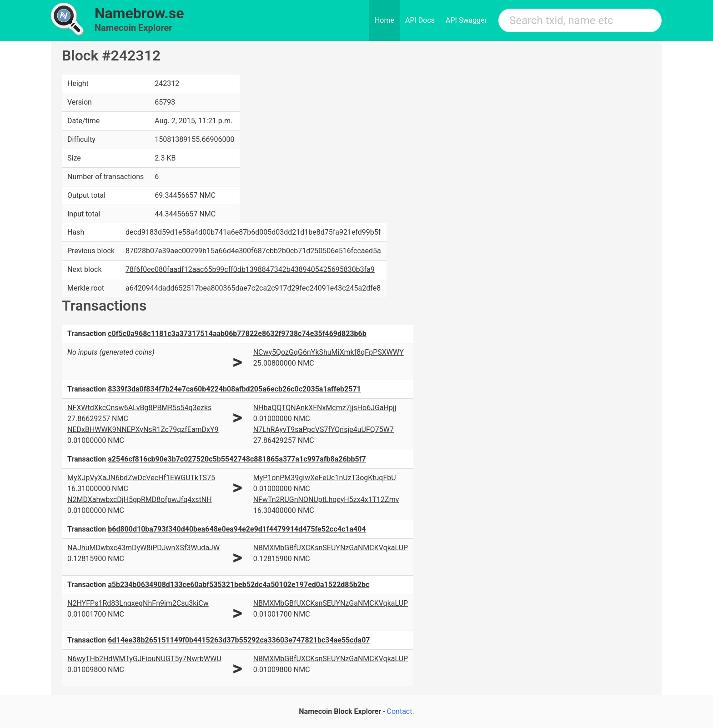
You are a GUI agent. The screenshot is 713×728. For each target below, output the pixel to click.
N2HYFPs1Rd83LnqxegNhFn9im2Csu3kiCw (138, 603)
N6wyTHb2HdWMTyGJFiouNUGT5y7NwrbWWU (144, 659)
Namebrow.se (139, 13)
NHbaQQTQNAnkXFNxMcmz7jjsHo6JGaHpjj (325, 408)
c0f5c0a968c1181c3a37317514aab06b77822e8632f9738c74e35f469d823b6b (237, 334)
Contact (400, 711)
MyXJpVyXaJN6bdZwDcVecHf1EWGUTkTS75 (141, 478)
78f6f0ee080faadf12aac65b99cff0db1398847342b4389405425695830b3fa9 (250, 269)
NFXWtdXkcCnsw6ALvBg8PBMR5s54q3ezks (139, 408)
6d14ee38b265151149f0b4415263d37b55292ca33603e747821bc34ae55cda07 (239, 640)
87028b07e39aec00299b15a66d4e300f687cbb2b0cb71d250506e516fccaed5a (253, 251)
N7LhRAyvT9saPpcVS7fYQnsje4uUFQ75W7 (324, 429)
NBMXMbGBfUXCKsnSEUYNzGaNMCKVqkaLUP (331, 548)
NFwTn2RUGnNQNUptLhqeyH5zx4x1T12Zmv (326, 500)
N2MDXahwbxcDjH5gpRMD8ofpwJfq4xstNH (140, 500)
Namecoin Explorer (133, 28)
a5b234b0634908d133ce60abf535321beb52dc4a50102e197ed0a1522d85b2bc (239, 585)
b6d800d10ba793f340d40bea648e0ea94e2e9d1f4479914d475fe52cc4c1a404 (237, 529)
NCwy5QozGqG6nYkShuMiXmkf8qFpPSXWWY (329, 352)
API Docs (420, 20)
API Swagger (466, 20)
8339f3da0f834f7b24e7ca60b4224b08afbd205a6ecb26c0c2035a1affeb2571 (234, 389)
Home (384, 20)
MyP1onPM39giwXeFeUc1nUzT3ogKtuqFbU (325, 478)
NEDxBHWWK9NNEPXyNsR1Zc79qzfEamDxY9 (143, 429)
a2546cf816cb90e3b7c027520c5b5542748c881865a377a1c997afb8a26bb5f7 (237, 459)
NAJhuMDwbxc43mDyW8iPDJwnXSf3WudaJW (143, 548)
